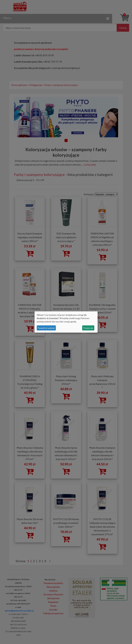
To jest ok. (88, 328)
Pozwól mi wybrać (46, 328)
